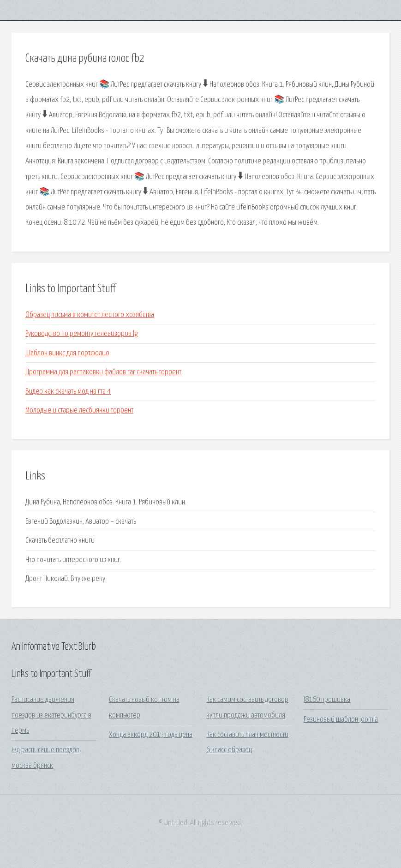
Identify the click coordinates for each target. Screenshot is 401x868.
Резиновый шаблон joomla (341, 720)
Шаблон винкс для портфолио (67, 353)
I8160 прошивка (327, 700)
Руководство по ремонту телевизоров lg (81, 334)
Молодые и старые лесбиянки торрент (79, 410)
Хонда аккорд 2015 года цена (151, 735)
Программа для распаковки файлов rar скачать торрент (103, 372)
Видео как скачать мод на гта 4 (68, 392)
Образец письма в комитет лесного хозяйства (90, 315)
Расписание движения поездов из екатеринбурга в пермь (51, 715)
